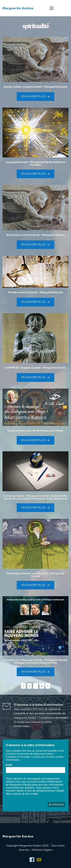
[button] (52, 8)
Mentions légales (42, 850)
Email (9, 765)
